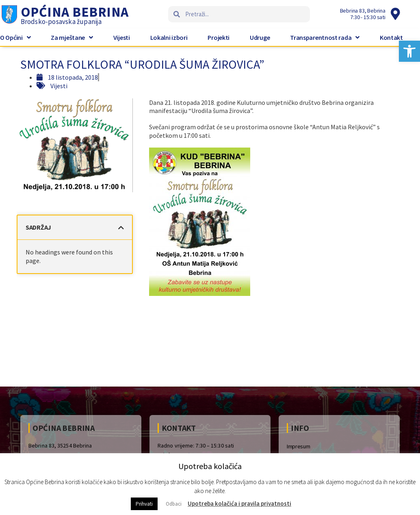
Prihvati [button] (144, 504)
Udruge (260, 37)
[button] (409, 51)
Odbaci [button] (174, 504)
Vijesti (122, 37)
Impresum (299, 446)
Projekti (219, 37)
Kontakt (391, 37)
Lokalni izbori (169, 37)
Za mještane (72, 37)
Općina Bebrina (75, 12)
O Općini (15, 37)
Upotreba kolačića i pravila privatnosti (239, 503)
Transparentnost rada (325, 37)
